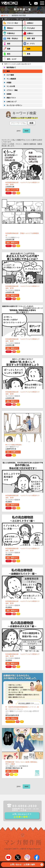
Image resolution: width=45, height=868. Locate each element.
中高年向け (11, 33)
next (26, 131)
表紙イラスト (9, 98)
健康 (29, 49)
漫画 (6, 71)
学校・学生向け (13, 38)
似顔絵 (7, 94)
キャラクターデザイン (12, 105)
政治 (9, 54)
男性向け (10, 28)
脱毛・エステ (12, 59)
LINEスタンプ (10, 102)
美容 (9, 44)
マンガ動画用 (9, 79)
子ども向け (31, 28)
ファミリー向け (13, 23)
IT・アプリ (31, 44)
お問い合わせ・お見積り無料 (27, 865)
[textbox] (18, 123)
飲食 (29, 54)
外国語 (7, 83)
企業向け (30, 33)
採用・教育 (31, 38)
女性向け (30, 23)
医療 (9, 49)
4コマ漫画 (8, 75)
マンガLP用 (9, 86)
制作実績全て (9, 67)
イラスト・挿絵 (10, 90)
